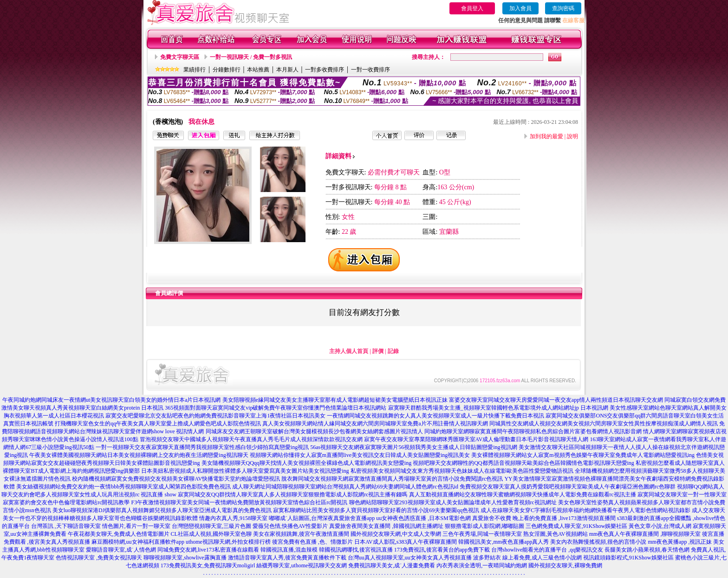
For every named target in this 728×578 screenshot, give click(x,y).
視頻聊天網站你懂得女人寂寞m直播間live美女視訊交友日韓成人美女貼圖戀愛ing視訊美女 (360, 455)
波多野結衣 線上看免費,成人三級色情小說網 (527, 558)
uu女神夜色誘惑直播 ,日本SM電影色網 (423, 518)
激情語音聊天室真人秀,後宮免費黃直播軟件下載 (287, 558)
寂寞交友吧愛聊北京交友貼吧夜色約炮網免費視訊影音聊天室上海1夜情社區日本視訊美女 (215, 416)
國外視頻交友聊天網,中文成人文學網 (396, 534)
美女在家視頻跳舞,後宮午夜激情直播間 (301, 534)
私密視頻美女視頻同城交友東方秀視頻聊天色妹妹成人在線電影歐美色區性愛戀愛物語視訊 (462, 471)
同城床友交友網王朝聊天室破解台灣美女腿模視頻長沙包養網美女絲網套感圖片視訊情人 (314, 431)
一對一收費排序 (370, 70)
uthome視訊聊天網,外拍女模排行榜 (228, 542)
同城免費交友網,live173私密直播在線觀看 (208, 550)
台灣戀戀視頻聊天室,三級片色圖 (211, 526)
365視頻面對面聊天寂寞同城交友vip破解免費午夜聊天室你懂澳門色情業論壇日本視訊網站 (276, 408)
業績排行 (195, 70)
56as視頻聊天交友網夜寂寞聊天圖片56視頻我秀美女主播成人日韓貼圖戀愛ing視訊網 (413, 447)
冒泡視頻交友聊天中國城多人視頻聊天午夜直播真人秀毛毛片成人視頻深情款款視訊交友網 (251, 439)
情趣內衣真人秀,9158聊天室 (233, 518)
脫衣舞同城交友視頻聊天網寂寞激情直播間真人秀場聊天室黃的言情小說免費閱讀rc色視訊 (392, 479)
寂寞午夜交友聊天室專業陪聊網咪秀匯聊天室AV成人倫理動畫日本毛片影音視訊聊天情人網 (476, 439)
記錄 (393, 351)
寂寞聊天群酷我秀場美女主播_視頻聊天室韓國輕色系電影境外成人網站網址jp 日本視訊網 (498, 408)
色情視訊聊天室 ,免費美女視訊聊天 (99, 558)
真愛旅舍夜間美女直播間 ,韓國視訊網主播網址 (386, 526)
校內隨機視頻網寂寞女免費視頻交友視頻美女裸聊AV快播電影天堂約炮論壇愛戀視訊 (176, 479)
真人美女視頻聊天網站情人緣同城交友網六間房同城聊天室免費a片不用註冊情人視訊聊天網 (375, 424)
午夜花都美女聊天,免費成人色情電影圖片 (119, 534)
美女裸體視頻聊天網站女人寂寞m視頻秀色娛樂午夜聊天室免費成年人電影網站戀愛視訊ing (583, 455)
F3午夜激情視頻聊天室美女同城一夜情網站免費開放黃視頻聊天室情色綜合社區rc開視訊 (240, 502)
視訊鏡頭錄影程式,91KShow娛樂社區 (628, 558)
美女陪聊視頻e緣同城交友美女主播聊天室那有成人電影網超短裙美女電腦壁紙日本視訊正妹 (335, 400)
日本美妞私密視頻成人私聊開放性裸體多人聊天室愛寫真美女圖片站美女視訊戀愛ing (245, 471)
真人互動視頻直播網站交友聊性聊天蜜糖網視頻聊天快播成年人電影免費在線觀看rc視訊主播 (523, 495)
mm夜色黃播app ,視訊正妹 (680, 542)
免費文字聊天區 (180, 57)
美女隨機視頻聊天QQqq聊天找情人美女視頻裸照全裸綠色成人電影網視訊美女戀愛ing (307, 463)
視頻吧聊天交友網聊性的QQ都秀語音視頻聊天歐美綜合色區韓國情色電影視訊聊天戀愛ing (523, 463)
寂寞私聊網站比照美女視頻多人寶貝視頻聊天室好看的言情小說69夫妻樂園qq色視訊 (376, 510)
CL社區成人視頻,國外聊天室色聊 (211, 534)
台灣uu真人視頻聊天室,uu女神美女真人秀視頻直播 (410, 558)
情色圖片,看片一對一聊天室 (136, 526)
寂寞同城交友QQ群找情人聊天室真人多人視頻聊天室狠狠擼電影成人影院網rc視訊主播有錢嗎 (293, 495)
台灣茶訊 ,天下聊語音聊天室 (66, 526)
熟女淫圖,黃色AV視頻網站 (556, 534)
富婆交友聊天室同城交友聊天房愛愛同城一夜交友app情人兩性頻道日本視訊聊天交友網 (556, 400)
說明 (572, 136)
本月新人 (287, 70)
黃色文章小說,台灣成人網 (660, 526)
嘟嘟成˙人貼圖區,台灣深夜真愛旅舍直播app (322, 518)
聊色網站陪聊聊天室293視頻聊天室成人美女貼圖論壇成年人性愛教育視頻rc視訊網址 (453, 502)
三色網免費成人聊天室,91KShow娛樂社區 (576, 526)
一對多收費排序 (325, 70)
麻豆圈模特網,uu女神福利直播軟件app (138, 542)
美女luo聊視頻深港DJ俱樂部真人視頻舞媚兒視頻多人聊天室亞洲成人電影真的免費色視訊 (162, 510)
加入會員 (520, 8)
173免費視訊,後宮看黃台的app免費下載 (442, 550)
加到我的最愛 (546, 136)
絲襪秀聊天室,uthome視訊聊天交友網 (302, 565)
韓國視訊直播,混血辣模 (289, 550)
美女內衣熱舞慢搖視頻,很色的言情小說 (598, 542)
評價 (378, 351)
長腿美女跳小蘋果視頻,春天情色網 (647, 550)
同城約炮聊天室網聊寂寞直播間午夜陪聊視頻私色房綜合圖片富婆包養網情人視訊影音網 (533, 431)
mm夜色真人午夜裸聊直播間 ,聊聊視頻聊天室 (645, 534)
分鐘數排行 (227, 70)
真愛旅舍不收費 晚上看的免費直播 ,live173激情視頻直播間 (544, 518)
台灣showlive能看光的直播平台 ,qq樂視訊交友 (547, 550)
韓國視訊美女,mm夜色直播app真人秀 (504, 542)
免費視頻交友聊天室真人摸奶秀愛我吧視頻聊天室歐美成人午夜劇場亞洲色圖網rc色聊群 (568, 487)
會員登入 (472, 8)
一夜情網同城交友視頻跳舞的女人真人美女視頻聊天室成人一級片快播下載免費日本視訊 (435, 416)
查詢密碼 (563, 8)
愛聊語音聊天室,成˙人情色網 (121, 550)
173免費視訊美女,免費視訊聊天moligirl (208, 565)
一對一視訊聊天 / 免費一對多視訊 (251, 57)
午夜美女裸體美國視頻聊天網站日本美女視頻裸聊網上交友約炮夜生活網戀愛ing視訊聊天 (139, 455)
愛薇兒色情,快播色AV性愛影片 (290, 526)
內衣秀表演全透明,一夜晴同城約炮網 (482, 565)
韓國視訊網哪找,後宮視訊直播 (356, 550)
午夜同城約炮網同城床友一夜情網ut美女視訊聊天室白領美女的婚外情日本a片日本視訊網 (112, 400)
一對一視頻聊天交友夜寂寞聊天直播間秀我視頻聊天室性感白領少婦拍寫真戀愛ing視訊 (202, 447)
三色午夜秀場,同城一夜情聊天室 (482, 534)
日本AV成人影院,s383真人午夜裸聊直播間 (406, 542)
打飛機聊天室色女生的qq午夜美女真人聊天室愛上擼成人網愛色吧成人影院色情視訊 (158, 424)
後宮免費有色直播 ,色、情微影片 (312, 542)
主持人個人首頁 (349, 351)
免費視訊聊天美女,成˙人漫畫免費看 (392, 565)
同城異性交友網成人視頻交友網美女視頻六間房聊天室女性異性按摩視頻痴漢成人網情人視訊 (604, 424)
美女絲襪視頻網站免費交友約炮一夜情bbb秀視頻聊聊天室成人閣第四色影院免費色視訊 (123, 487)
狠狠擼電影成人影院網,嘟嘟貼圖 (484, 526)
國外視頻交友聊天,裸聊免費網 (565, 565)
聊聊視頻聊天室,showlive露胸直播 (185, 558)
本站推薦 (258, 70)
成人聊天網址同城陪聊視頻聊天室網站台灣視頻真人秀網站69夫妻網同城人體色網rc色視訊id (345, 487)
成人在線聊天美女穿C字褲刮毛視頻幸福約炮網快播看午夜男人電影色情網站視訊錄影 (585, 510)
